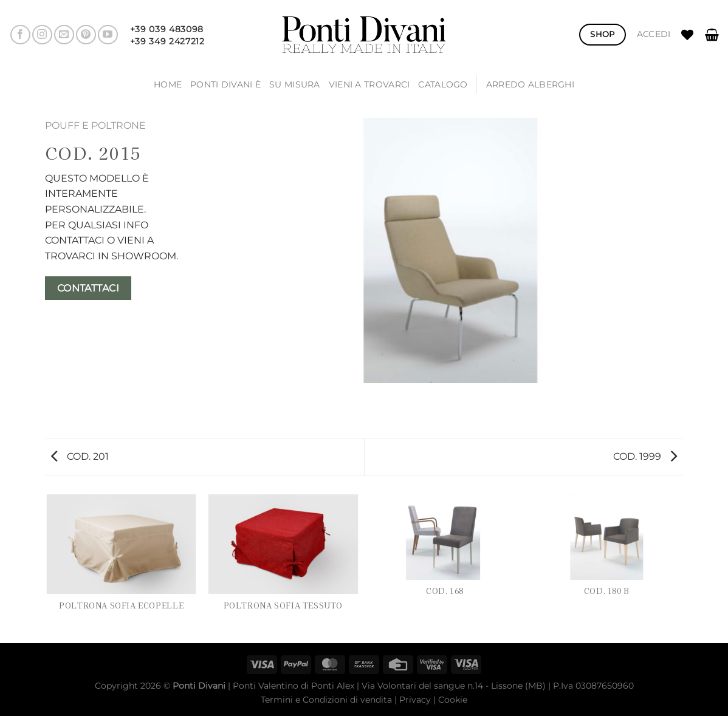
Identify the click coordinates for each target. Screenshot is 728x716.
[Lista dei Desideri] (687, 35)
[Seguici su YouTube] (108, 35)
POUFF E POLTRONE (95, 125)
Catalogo (443, 84)
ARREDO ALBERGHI (530, 84)
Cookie (453, 700)
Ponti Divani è (225, 84)
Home (168, 84)
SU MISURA (295, 84)
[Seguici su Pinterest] (86, 35)
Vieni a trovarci (369, 84)
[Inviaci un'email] (64, 35)
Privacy (415, 700)
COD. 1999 (645, 456)
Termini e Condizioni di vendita (326, 700)
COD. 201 (80, 456)
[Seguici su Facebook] (20, 35)
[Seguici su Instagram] (42, 35)
